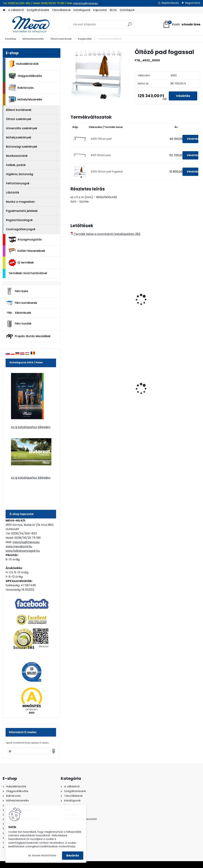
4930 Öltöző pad (101, 139)
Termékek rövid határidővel (28, 273)
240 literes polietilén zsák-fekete (176, 389)
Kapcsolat (100, 10)
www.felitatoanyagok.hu (23, 551)
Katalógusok (82, 10)
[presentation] (72, 296)
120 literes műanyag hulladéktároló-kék (131, 389)
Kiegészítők (85, 39)
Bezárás (73, 855)
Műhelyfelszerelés (33, 39)
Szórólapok (127, 10)
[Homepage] (4, 10)
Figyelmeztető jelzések (22, 211)
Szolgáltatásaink (38, 10)
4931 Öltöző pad (101, 155)
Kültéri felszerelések (27, 251)
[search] (130, 26)
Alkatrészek (18, 313)
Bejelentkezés (170, 3)
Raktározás (21, 88)
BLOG (113, 10)
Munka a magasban (20, 202)
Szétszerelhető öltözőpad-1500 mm (87, 302)
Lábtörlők (13, 193)
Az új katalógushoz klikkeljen (31, 427)
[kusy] (156, 96)
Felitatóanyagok (18, 183)
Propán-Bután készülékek (28, 336)
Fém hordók (19, 324)
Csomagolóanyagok (21, 229)
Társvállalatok (61, 10)
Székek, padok (16, 165)
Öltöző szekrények (61, 39)
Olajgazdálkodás (25, 76)
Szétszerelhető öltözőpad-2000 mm (132, 302)
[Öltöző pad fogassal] (97, 75)
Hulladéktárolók (24, 64)
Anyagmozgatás (25, 240)
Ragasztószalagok (19, 220)
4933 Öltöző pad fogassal (107, 172)
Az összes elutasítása (42, 855)
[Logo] (27, 24)
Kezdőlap (11, 39)
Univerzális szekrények (22, 128)
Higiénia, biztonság (20, 174)
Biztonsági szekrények (22, 147)
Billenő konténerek (19, 110)
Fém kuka (17, 291)
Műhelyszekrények (19, 137)
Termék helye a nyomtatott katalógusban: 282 (105, 234)
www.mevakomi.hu (19, 546)
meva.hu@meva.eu (85, 3)
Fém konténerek (21, 303)
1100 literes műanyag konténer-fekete (88, 389)
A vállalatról (16, 10)
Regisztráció (193, 3)
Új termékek (21, 263)
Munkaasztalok (17, 156)
